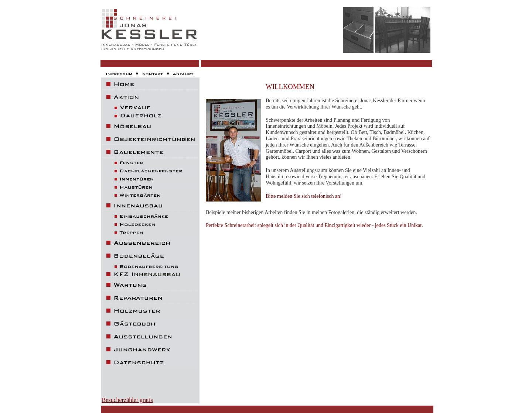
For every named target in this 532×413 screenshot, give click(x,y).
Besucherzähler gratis (127, 400)
